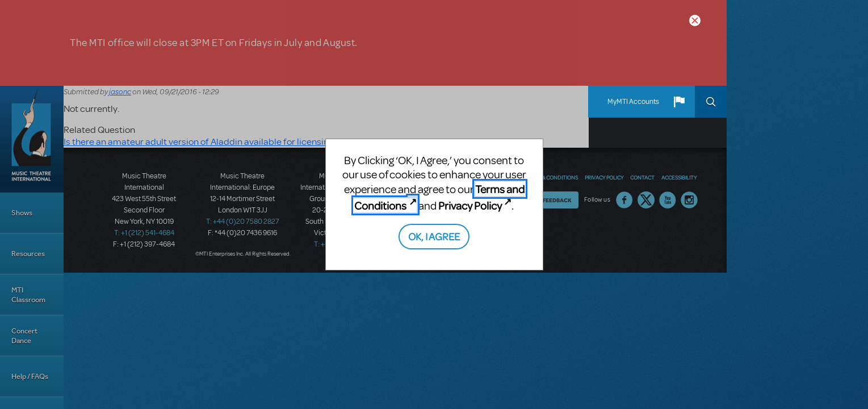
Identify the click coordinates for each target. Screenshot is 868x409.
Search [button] (711, 102)
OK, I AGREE (434, 236)
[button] (679, 102)
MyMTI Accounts (633, 102)
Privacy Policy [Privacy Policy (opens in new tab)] (470, 205)
